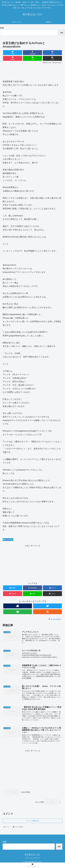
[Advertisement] (32, 71)
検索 (2, 28)
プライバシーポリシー (32, 858)
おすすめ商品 (8, 540)
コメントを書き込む (32, 821)
